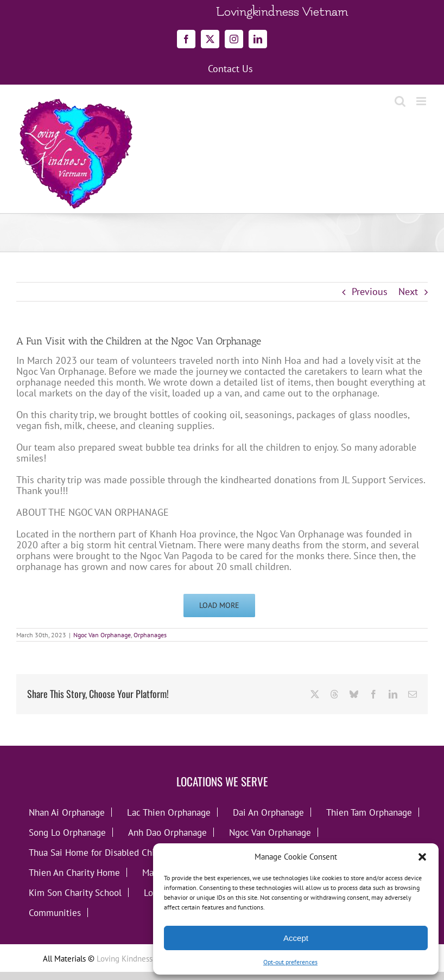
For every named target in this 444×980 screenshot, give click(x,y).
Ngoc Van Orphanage (102, 635)
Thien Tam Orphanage (369, 812)
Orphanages (150, 635)
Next (408, 292)
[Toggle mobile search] (400, 101)
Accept (296, 938)
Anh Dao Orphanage (167, 832)
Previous (370, 292)
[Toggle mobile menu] (422, 101)
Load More (219, 605)
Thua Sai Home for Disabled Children (102, 852)
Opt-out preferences (290, 962)
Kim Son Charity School (75, 892)
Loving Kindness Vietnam (140, 959)
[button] (422, 857)
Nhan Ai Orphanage (67, 812)
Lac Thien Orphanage (169, 812)
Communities (55, 912)
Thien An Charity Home (74, 872)
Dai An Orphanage (268, 812)
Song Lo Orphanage (67, 832)
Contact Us (230, 69)
